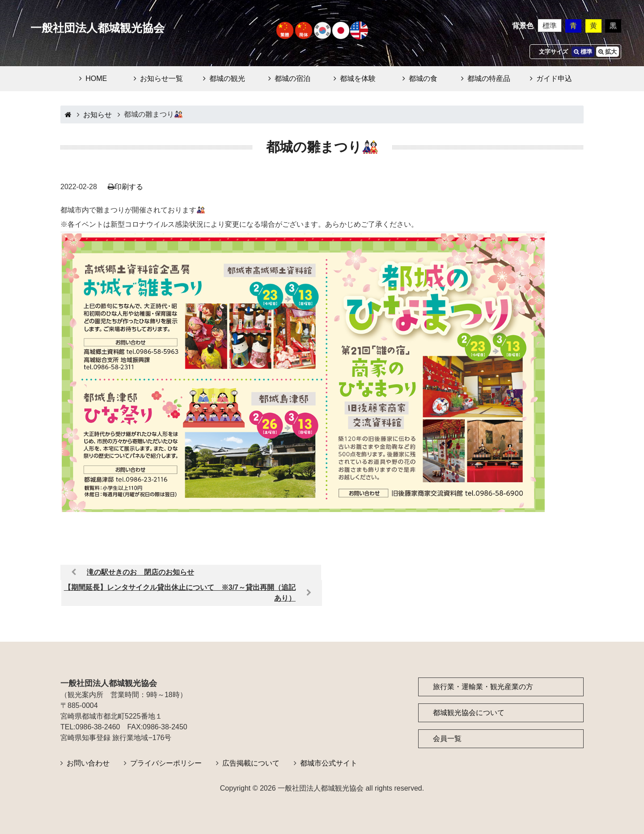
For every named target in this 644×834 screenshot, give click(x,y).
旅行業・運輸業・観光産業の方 (483, 687)
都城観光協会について (469, 713)
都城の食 (423, 78)
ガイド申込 (554, 78)
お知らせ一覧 (161, 78)
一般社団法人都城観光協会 (97, 28)
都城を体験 (358, 78)
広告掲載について (251, 763)
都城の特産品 (489, 78)
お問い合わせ (88, 763)
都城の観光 (227, 78)
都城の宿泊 (292, 78)
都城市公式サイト (329, 763)
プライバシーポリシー (166, 763)
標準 (550, 26)
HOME (96, 78)
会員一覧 (447, 739)
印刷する (129, 187)
